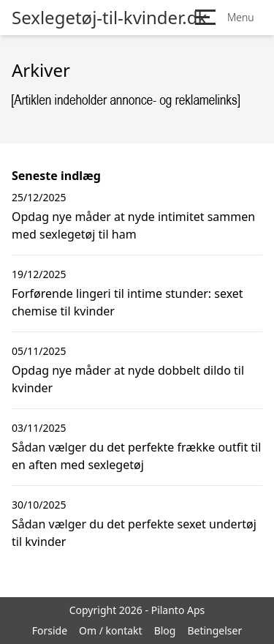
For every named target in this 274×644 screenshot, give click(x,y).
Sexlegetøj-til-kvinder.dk (109, 18)
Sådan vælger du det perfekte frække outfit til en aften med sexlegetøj (136, 456)
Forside (50, 630)
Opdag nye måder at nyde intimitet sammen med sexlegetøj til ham (133, 225)
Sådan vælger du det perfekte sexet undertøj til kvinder (134, 533)
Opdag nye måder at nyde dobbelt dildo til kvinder (128, 379)
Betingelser (214, 630)
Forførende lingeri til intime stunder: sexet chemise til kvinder (128, 302)
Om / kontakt (111, 630)
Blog (165, 630)
